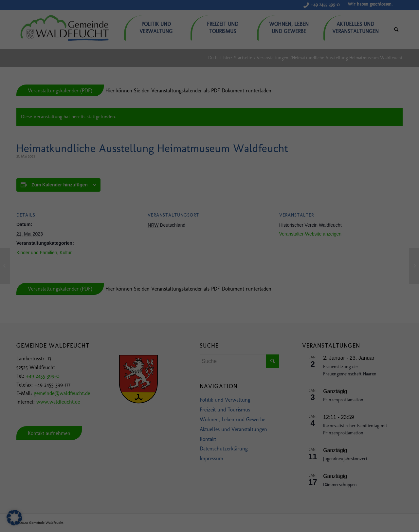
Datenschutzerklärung (242, 496)
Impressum (398, 513)
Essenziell (69, 511)
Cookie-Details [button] (339, 513)
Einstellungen (66, 502)
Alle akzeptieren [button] (367, 464)
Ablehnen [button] (367, 483)
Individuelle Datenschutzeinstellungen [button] (367, 505)
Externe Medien (287, 511)
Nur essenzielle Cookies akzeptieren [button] (367, 497)
